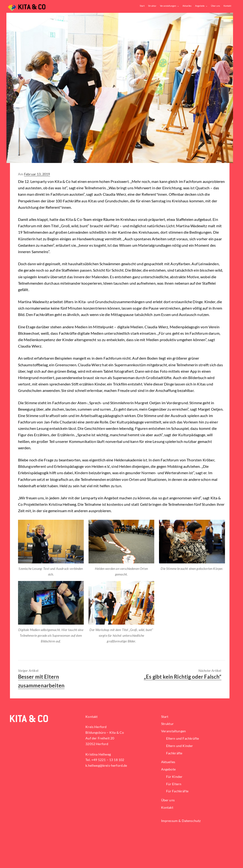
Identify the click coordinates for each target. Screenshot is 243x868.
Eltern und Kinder (180, 746)
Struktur (152, 6)
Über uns (215, 6)
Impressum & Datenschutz (181, 821)
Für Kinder (174, 777)
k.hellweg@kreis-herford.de (106, 765)
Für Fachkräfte (177, 791)
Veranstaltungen (168, 6)
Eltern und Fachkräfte (182, 738)
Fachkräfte (174, 753)
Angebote (200, 6)
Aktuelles (187, 6)
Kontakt (227, 6)
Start (142, 6)
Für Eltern (174, 784)
